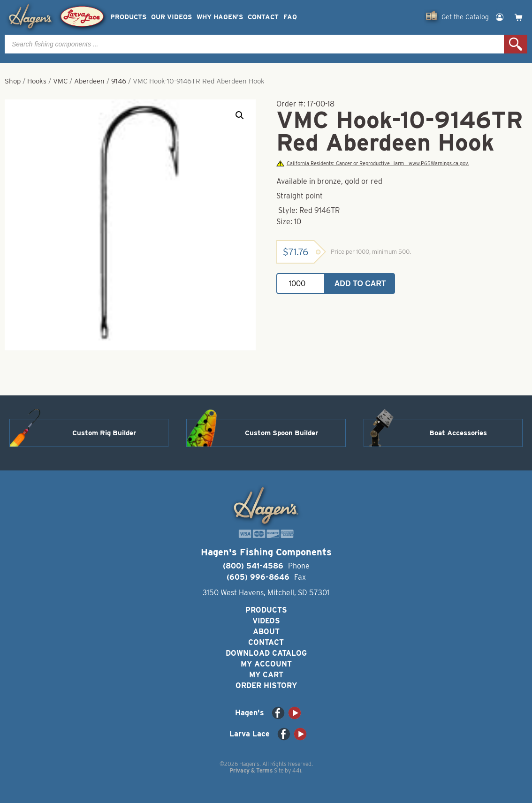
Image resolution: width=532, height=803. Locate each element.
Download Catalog (266, 653)
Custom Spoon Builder (281, 433)
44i (297, 770)
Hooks (37, 81)
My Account (266, 664)
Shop (13, 81)
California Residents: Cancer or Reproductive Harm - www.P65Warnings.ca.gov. (372, 163)
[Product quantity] (301, 284)
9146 (119, 81)
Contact (263, 17)
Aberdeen (89, 81)
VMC (60, 81)
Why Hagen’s (220, 17)
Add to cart (360, 284)
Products (128, 17)
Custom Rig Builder (104, 433)
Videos (266, 621)
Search (516, 44)
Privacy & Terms (251, 770)
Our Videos (171, 17)
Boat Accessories (458, 433)
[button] (240, 115)
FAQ (290, 17)
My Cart (266, 675)
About (266, 632)
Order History (266, 686)
